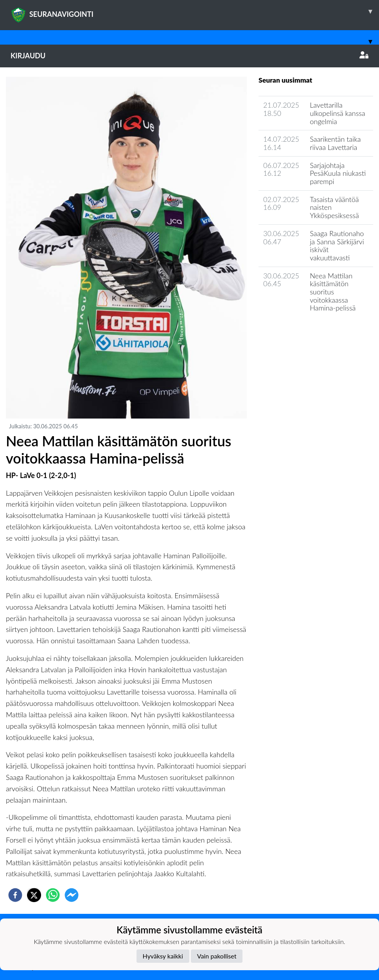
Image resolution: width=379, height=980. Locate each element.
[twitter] (34, 895)
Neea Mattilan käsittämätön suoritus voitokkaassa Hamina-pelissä (333, 292)
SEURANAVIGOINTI (195, 11)
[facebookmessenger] (72, 895)
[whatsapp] (53, 895)
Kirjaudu (189, 56)
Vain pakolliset (217, 956)
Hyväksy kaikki (163, 956)
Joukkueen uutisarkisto (298, 330)
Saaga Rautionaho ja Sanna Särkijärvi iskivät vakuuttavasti (337, 245)
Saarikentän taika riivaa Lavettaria (335, 143)
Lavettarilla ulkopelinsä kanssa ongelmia (338, 113)
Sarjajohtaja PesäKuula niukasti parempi (338, 173)
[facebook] (15, 895)
